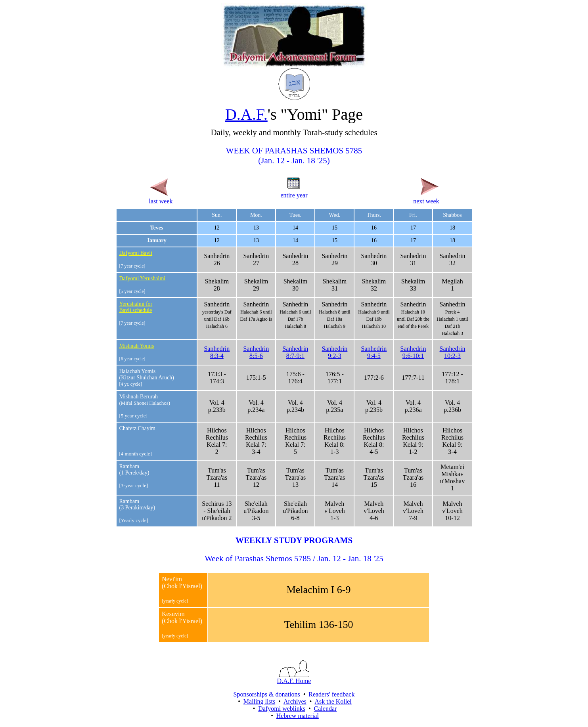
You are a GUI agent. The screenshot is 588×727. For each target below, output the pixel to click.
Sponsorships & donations (267, 694)
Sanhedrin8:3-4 (217, 352)
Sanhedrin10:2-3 (453, 352)
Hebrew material (298, 716)
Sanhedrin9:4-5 (374, 352)
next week (426, 198)
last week (161, 198)
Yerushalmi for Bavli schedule (136, 307)
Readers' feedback (331, 694)
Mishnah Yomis (137, 346)
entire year (294, 192)
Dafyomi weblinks (282, 709)
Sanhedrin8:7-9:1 (295, 352)
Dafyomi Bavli (136, 253)
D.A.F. (246, 114)
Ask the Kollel (333, 701)
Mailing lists (259, 701)
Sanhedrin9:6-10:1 (413, 352)
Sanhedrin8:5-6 (256, 352)
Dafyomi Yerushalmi (143, 278)
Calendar (326, 709)
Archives (295, 701)
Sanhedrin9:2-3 (334, 352)
